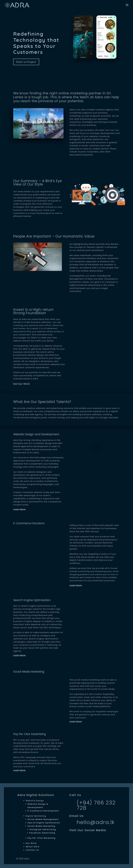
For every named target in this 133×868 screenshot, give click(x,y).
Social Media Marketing (41, 826)
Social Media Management (43, 819)
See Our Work (21, 384)
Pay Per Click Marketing (41, 838)
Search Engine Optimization (44, 823)
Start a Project (26, 62)
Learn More (19, 509)
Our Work (31, 843)
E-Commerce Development (43, 811)
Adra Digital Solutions (36, 795)
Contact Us (32, 850)
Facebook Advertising (42, 833)
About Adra (33, 847)
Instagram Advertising (43, 829)
